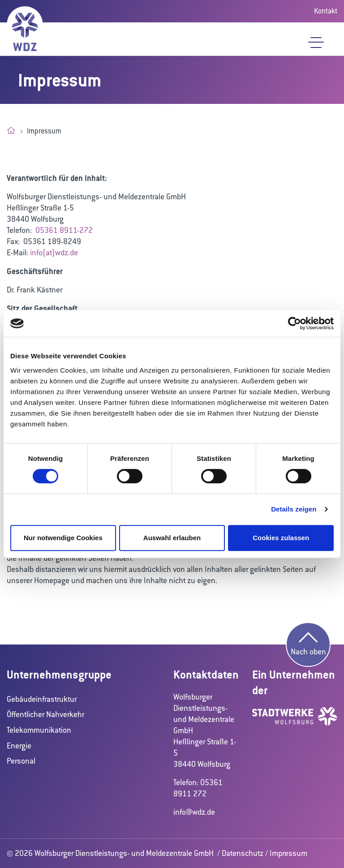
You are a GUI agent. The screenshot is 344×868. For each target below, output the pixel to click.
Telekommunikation (39, 730)
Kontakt (326, 11)
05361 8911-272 (64, 230)
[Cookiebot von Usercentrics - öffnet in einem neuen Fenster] (295, 323)
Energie (19, 746)
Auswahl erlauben (172, 538)
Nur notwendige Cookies (63, 538)
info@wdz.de (194, 812)
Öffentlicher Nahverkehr (45, 714)
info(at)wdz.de (54, 253)
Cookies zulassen (281, 538)
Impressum (288, 853)
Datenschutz (243, 853)
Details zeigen (294, 509)
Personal (21, 761)
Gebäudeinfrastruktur (42, 699)
